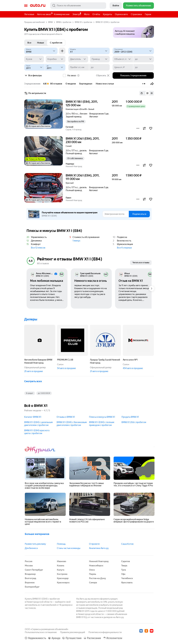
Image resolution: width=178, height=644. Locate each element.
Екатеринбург (32, 587)
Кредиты (107, 14)
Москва (29, 566)
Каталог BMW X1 (33, 417)
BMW (50, 22)
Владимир (30, 574)
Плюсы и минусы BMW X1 (102, 417)
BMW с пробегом (64, 22)
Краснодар (63, 578)
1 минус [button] (77, 241)
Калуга (61, 570)
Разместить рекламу (35, 544)
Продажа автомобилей (34, 22)
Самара (93, 583)
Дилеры (31, 319)
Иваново (62, 561)
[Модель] (89, 51)
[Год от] (34, 67)
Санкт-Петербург (34, 570)
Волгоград (30, 578)
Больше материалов (37, 534)
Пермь (93, 574)
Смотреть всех (33, 381)
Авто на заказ (45, 14)
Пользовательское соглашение (41, 632)
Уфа (123, 574)
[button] (133, 31)
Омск (92, 570)
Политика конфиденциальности (105, 632)
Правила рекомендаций (73, 632)
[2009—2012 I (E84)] (133, 51)
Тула (124, 570)
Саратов (126, 561)
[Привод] (100, 59)
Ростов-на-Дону (97, 578)
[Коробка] (56, 59)
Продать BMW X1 (130, 417)
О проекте (94, 544)
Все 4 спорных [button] (124, 248)
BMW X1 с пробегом (83, 22)
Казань (61, 566)
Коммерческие (62, 14)
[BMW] (41, 51)
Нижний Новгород (99, 561)
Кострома (62, 574)
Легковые (29, 14)
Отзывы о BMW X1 (66, 417)
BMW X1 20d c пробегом (134, 422)
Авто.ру (38, 6)
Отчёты (96, 14)
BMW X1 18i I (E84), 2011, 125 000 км (82, 103)
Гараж (148, 14)
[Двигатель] (78, 59)
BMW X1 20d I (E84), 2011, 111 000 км (83, 177)
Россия (29, 561)
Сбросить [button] (103, 75)
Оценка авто (121, 14)
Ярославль (127, 583)
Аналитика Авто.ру (99, 548)
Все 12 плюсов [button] (38, 248)
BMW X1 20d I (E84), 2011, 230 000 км (83, 140)
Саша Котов (127, 544)
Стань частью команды (69, 548)
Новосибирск (96, 566)
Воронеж (30, 583)
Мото (87, 14)
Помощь (61, 544)
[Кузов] (34, 59)
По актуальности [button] (35, 93)
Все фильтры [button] (33, 75)
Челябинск (127, 578)
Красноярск (63, 583)
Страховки (136, 14)
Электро (77, 14)
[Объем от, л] (123, 59)
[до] (144, 59)
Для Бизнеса (31, 548)
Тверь (124, 566)
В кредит (30, 393)
